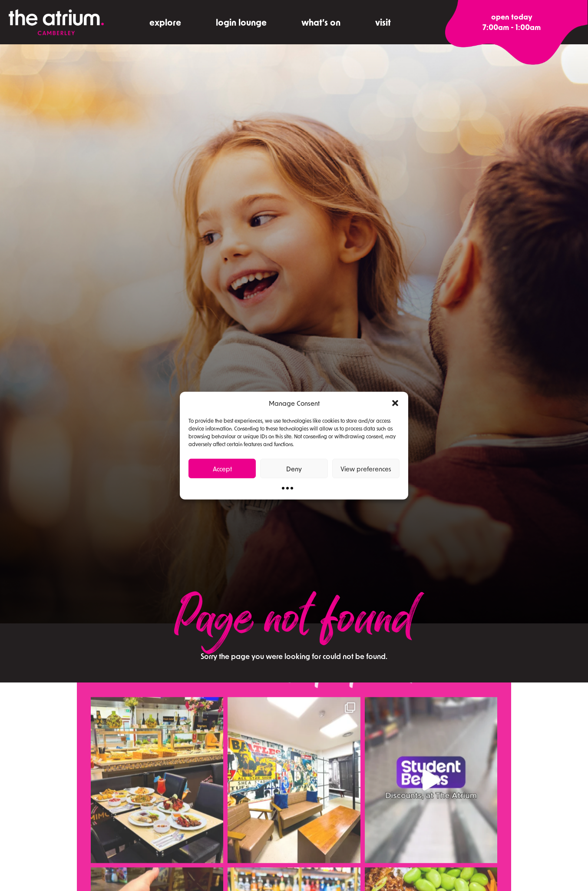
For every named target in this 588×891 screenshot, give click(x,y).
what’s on (321, 22)
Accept (222, 468)
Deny (294, 468)
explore (165, 22)
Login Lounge (241, 22)
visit (383, 22)
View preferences (366, 468)
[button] (395, 403)
